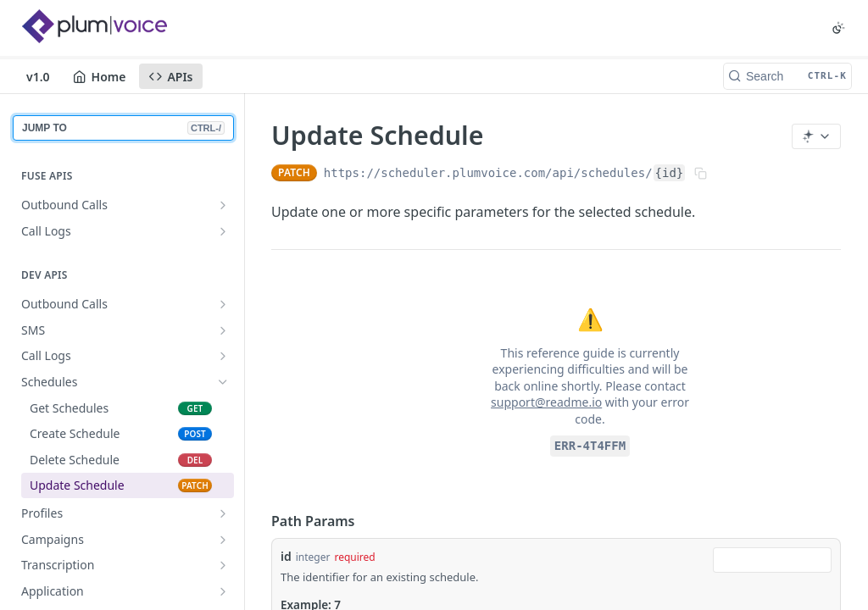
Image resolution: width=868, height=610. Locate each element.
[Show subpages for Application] (223, 591)
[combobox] (772, 560)
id (286, 556)
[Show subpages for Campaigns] (223, 540)
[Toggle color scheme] (838, 28)
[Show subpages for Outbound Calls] (223, 205)
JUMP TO (123, 128)
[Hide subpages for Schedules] (223, 382)
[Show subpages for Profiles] (223, 513)
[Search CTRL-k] (787, 76)
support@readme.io (546, 402)
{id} (670, 173)
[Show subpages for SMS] (223, 330)
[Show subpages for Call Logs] (223, 231)
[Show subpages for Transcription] (223, 565)
